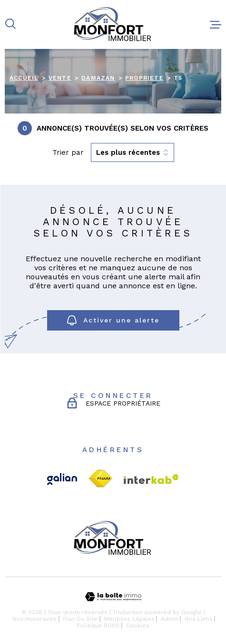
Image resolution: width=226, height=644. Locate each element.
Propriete (144, 78)
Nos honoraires (34, 619)
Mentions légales (129, 619)
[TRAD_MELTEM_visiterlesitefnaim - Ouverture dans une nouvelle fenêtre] (100, 479)
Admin (170, 619)
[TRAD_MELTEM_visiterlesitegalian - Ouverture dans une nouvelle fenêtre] (62, 479)
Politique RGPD (98, 625)
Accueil (24, 78)
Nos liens (199, 619)
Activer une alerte (113, 320)
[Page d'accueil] (113, 24)
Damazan (98, 78)
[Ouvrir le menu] (216, 25)
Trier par (68, 152)
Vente (60, 78)
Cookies (138, 625)
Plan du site (80, 619)
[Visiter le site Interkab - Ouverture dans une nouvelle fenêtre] (151, 479)
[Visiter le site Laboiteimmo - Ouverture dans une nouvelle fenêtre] (113, 597)
